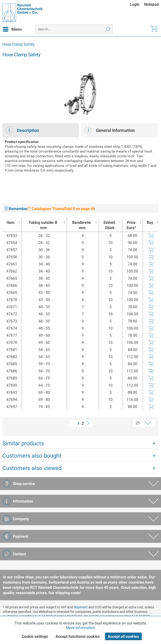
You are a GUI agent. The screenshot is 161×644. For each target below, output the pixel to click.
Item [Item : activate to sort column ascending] (11, 223)
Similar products (23, 443)
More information (81, 628)
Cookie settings (35, 637)
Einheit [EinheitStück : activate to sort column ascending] (109, 225)
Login (135, 4)
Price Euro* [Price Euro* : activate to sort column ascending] (131, 225)
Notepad (151, 4)
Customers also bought (32, 456)
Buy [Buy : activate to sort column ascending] (150, 223)
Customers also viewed (32, 468)
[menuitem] (137, 4)
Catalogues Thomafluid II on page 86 (61, 209)
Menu (12, 29)
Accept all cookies (123, 637)
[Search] (108, 29)
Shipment (81, 607)
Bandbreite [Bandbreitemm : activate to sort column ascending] (82, 225)
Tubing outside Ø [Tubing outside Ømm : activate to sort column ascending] (43, 225)
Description (22, 130)
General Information (110, 130)
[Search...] (74, 29)
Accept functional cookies (78, 637)
